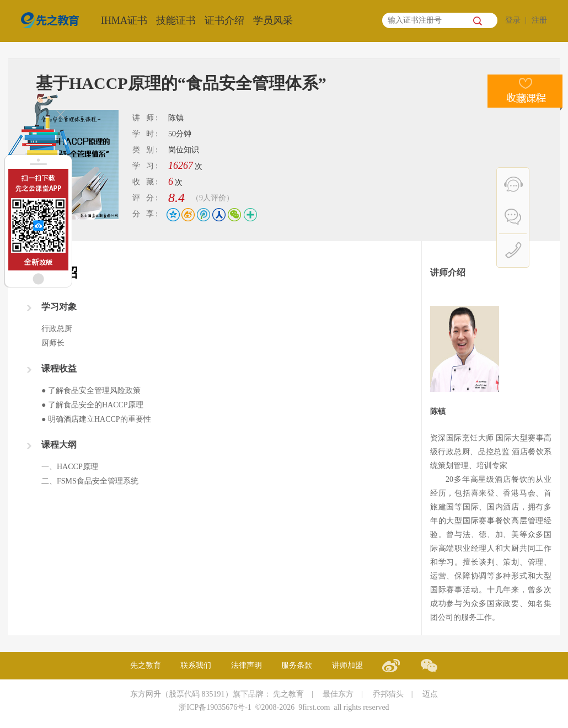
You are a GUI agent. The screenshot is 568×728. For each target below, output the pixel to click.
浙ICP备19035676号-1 (215, 707)
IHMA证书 (124, 20)
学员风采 (273, 20)
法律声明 (247, 665)
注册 (539, 20)
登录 (513, 20)
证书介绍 (224, 20)
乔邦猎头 (388, 694)
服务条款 (297, 665)
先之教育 (146, 665)
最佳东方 (338, 694)
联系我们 (196, 665)
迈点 (430, 694)
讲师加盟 (347, 665)
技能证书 (176, 20)
